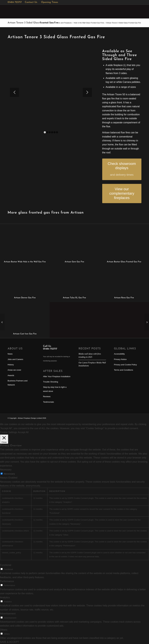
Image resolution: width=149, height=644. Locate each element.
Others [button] (4, 630)
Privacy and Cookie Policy (125, 365)
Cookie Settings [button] (9, 432)
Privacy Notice (120, 359)
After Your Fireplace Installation (57, 376)
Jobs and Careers (15, 359)
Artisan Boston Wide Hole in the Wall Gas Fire (25, 262)
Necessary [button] (6, 470)
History (11, 365)
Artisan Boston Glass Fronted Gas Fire (124, 262)
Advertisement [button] (8, 614)
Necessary (9, 474)
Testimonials (48, 402)
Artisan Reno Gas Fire (124, 298)
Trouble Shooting (51, 382)
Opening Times (50, 2)
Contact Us (31, 2)
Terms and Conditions (123, 370)
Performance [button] (7, 581)
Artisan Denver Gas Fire (25, 298)
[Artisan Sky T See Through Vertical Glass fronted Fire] (2, 322)
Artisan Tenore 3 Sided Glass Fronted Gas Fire (33, 23)
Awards (11, 375)
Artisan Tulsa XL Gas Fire (74, 298)
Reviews (47, 396)
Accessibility (119, 354)
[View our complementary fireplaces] (122, 193)
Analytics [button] (5, 598)
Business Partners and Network (18, 383)
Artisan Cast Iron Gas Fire (25, 334)
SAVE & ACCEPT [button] (9, 642)
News (10, 354)
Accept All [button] (23, 432)
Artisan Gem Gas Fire (74, 262)
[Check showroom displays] (122, 169)
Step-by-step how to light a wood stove (55, 389)
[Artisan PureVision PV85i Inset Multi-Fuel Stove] (147, 322)
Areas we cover (14, 370)
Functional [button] (6, 565)
